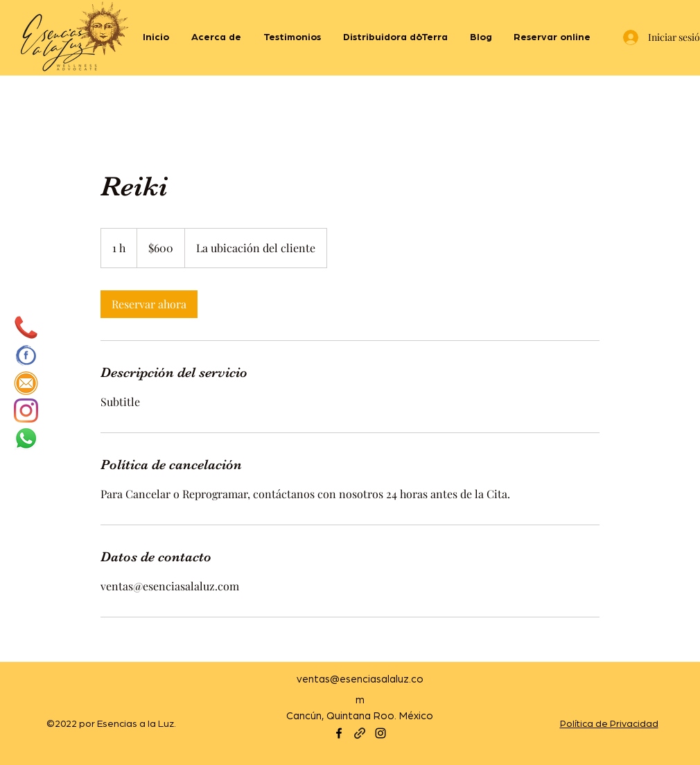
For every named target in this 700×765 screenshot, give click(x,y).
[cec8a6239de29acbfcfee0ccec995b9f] (26, 355)
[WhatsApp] (26, 438)
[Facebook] (339, 733)
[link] (149, 304)
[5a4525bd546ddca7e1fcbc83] (26, 327)
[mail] (26, 383)
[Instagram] (26, 411)
